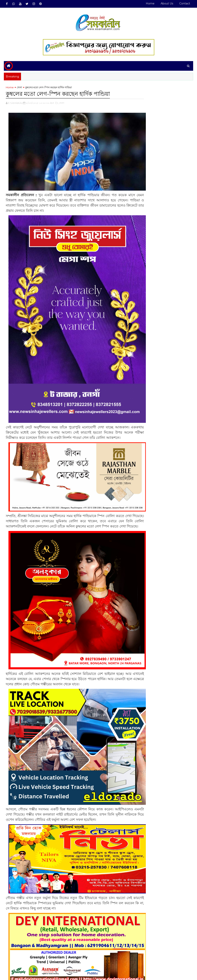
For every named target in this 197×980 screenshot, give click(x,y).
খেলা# (19, 958)
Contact (185, 3)
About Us (167, 3)
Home (150, 3)
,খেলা (61, 103)
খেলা (19, 88)
